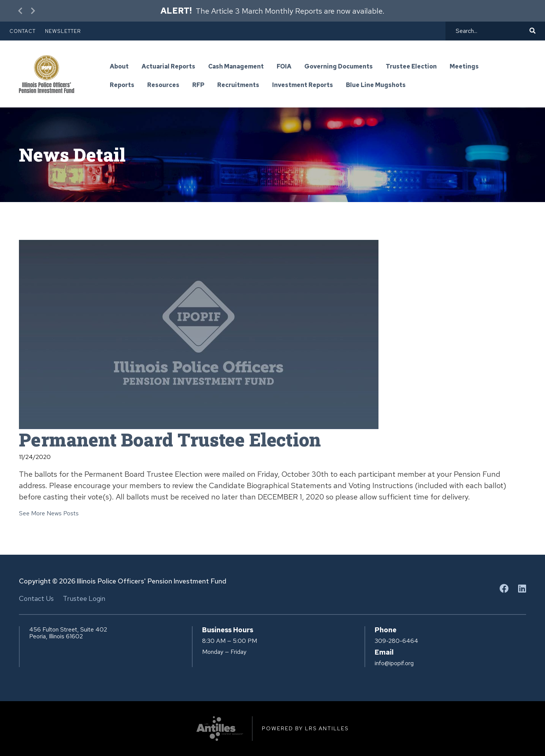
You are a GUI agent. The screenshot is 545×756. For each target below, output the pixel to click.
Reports (122, 85)
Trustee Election (411, 67)
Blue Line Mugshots (376, 85)
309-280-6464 (396, 641)
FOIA (284, 67)
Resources (163, 85)
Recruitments (238, 85)
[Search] (491, 31)
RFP (198, 85)
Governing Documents (339, 67)
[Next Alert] (32, 11)
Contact (23, 31)
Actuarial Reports (168, 67)
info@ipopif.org (394, 663)
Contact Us (36, 598)
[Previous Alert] (21, 11)
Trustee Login (84, 598)
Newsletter (63, 31)
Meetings (464, 67)
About (119, 67)
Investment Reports (303, 85)
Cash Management (236, 67)
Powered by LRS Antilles (305, 728)
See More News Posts (49, 513)
